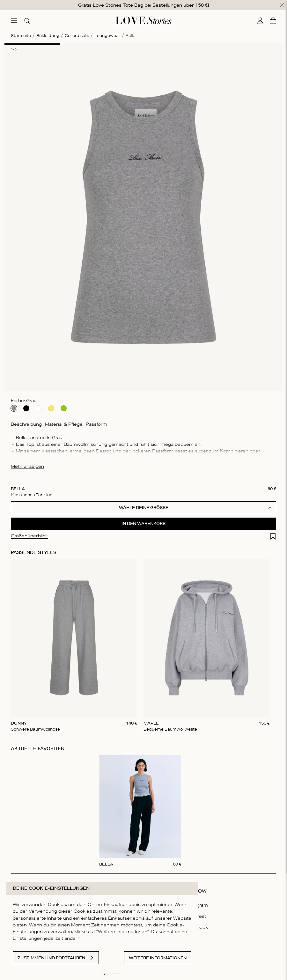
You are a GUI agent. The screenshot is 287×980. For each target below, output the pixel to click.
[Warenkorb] (273, 20)
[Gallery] (143, 645)
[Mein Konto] (260, 20)
